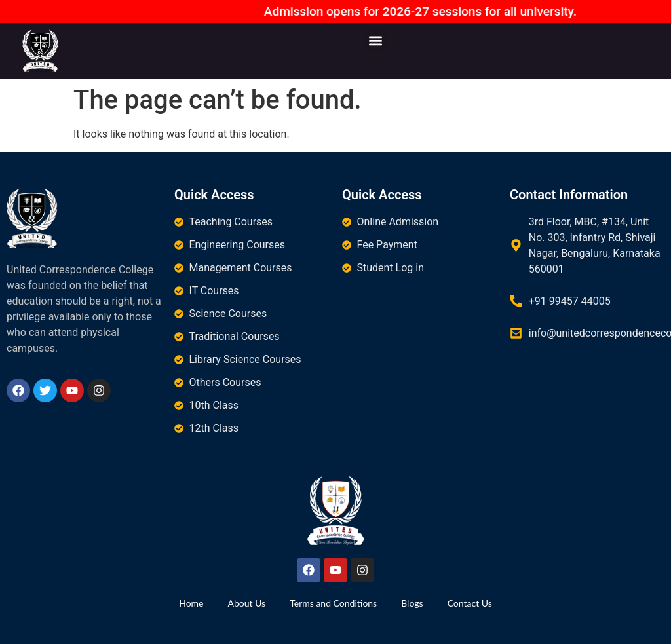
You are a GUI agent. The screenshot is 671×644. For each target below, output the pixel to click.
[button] (376, 40)
